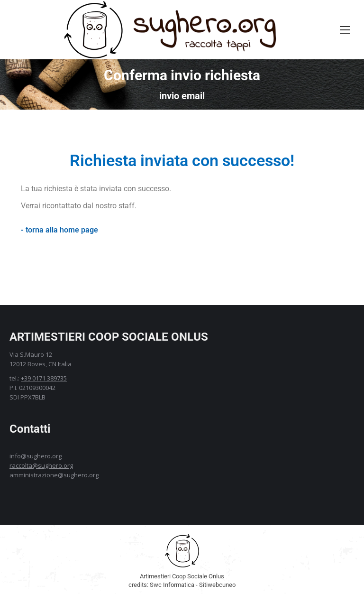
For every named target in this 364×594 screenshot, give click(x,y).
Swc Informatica (172, 585)
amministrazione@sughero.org (54, 475)
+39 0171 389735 (44, 378)
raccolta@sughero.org (41, 465)
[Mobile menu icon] (345, 30)
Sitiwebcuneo (217, 585)
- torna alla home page (59, 230)
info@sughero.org (36, 456)
